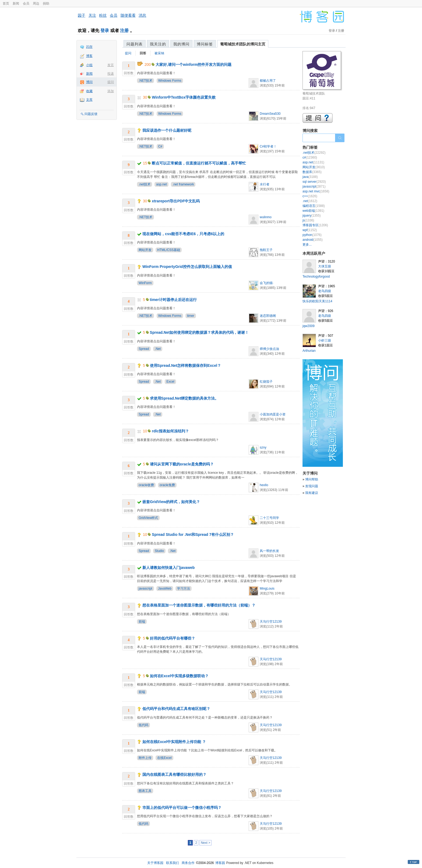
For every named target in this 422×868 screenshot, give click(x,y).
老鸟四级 (325, 291)
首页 (6, 3)
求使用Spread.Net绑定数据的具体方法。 (184, 398)
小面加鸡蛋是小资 (273, 414)
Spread (144, 349)
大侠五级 (325, 266)
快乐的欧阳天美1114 (317, 301)
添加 (111, 91)
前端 (142, 622)
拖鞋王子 (266, 250)
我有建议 (312, 493)
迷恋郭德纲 (268, 316)
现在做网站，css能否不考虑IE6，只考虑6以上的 (183, 234)
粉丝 (103, 15)
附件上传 (145, 758)
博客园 (220, 863)
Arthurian (309, 351)
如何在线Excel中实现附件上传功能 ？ (174, 742)
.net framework (183, 184)
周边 (36, 3)
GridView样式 (148, 518)
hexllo (264, 485)
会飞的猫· (267, 283)
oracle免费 (167, 485)
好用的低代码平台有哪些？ (173, 638)
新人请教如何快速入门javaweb (168, 568)
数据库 (312, 172)
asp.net (161, 184)
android (313, 240)
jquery (312, 216)
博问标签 (205, 44)
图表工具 (145, 791)
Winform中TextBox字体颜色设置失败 (184, 97)
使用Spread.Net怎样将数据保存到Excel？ (186, 365)
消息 (142, 15)
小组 (89, 65)
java (310, 177)
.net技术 (145, 184)
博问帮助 (312, 479)
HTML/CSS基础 (169, 250)
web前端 (313, 211)
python (312, 235)
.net (310, 201)
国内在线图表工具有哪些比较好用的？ (174, 774)
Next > (205, 843)
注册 (124, 31)
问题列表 (135, 44)
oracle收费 (146, 485)
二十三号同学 (269, 518)
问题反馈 (91, 114)
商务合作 (188, 863)
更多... (307, 245)
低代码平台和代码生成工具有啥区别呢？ (176, 709)
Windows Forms (170, 81)
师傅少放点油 (269, 349)
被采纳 (159, 53)
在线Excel (164, 758)
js (308, 220)
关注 (92, 15)
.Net (158, 349)
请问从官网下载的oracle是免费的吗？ (182, 464)
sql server (314, 182)
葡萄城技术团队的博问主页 (243, 44)
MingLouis (267, 589)
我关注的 (158, 44)
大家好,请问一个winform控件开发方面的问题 (194, 64)
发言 (111, 65)
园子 (82, 15)
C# (160, 146)
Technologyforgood (316, 277)
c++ (310, 196)
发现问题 (312, 486)
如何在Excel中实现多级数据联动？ (179, 676)
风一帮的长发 (269, 551)
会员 (26, 3)
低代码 (143, 725)
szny (263, 447)
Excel (170, 382)
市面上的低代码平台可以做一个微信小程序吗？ (182, 808)
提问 (111, 82)
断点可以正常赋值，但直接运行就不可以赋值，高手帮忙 (199, 163)
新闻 (16, 3)
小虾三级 (325, 340)
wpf (310, 230)
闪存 (89, 47)
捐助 (46, 3)
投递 (111, 74)
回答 (143, 53)
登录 (105, 31)
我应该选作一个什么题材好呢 (167, 130)
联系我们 (173, 863)
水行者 (265, 184)
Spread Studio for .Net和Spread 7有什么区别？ (193, 535)
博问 (89, 82)
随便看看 (128, 15)
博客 (89, 56)
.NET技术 (145, 81)
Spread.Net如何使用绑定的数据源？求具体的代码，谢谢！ (199, 332)
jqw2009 (309, 326)
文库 (89, 100)
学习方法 (184, 589)
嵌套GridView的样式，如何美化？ (171, 502)
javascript (145, 589)
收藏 (89, 91)
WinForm (145, 283)
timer (191, 316)
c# (310, 157)
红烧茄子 (266, 382)
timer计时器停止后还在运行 (173, 300)
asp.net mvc (316, 191)
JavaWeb (165, 589)
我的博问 (181, 44)
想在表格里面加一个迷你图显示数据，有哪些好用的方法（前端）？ (199, 605)
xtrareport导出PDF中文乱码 (176, 201)
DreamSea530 (270, 114)
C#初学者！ (268, 146)
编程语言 (314, 206)
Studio (159, 551)
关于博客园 (155, 863)
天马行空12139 (271, 622)
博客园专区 (315, 225)
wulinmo (266, 217)
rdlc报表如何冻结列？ (170, 431)
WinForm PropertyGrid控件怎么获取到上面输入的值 (187, 267)
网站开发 (145, 250)
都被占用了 (268, 81)
